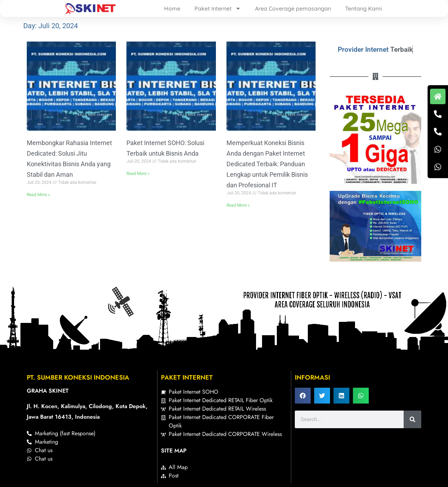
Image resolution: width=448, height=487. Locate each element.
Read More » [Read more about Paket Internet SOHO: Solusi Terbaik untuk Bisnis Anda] (138, 174)
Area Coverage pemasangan (293, 8)
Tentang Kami (364, 8)
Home (172, 8)
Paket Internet (218, 8)
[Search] (412, 419)
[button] (303, 396)
